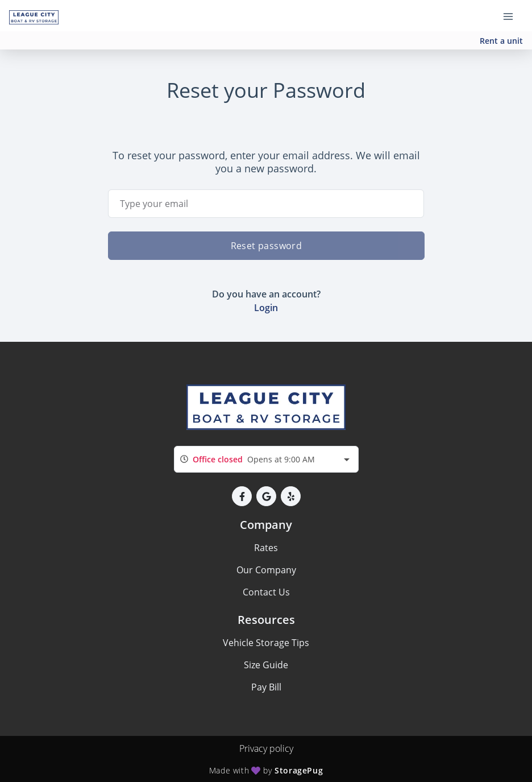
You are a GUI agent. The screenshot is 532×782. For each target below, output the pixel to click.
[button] (242, 496)
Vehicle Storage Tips (266, 643)
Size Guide (266, 665)
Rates (266, 548)
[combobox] (266, 459)
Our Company (266, 570)
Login (266, 308)
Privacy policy (266, 748)
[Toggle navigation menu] (513, 16)
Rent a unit (501, 41)
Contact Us (266, 592)
